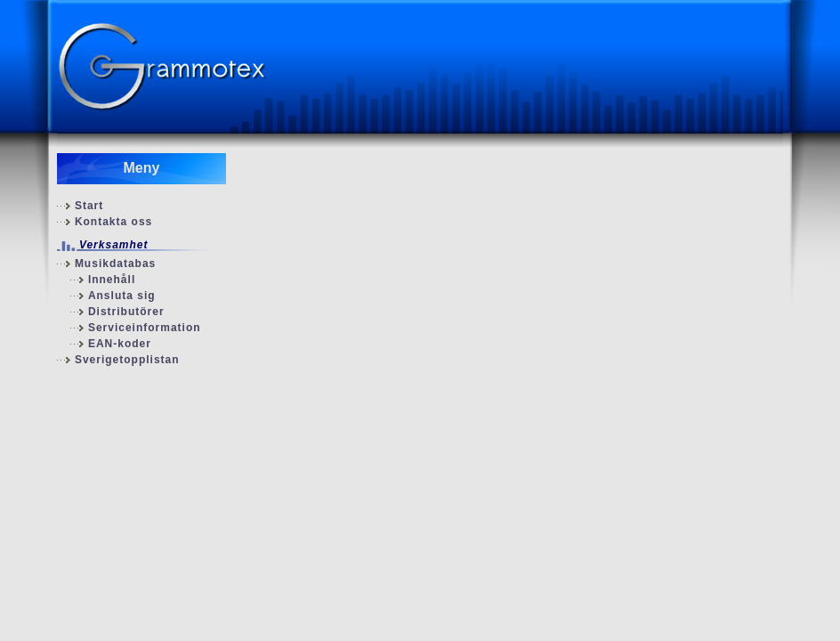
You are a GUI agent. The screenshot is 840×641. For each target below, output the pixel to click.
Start (89, 206)
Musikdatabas (115, 264)
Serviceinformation (145, 328)
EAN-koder (120, 344)
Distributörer (126, 312)
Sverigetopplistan (127, 360)
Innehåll (112, 280)
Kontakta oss (113, 222)
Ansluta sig (122, 296)
